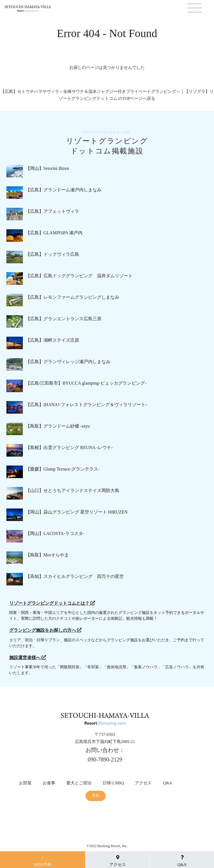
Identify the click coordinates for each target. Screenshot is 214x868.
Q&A (167, 783)
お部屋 (25, 783)
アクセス (143, 783)
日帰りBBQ (113, 783)
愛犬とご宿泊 (79, 783)
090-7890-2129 (105, 759)
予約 (96, 796)
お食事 (49, 783)
